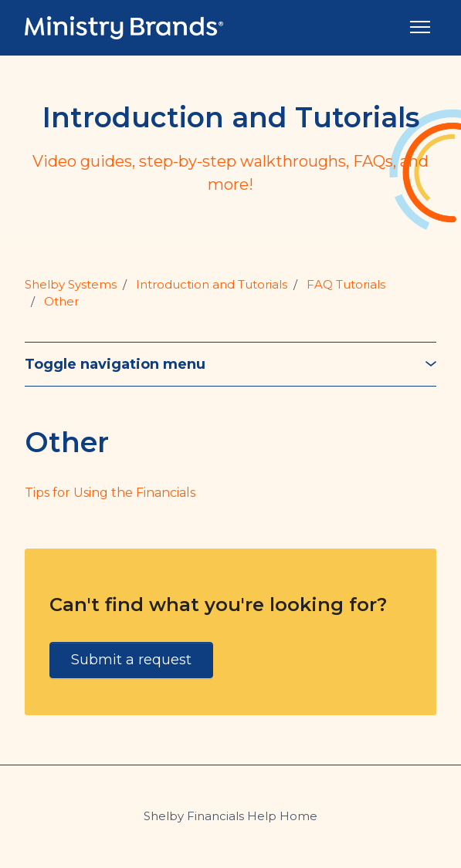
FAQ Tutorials (346, 284)
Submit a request (131, 660)
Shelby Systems (71, 284)
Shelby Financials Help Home (230, 816)
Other (61, 301)
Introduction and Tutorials (212, 284)
